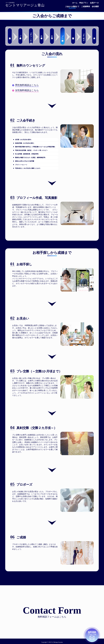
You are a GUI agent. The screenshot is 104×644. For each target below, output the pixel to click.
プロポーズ (84, 36)
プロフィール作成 (31, 36)
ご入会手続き (20, 36)
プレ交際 (63, 36)
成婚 (94, 36)
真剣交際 (73, 36)
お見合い (52, 36)
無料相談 (10, 36)
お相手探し (41, 36)
